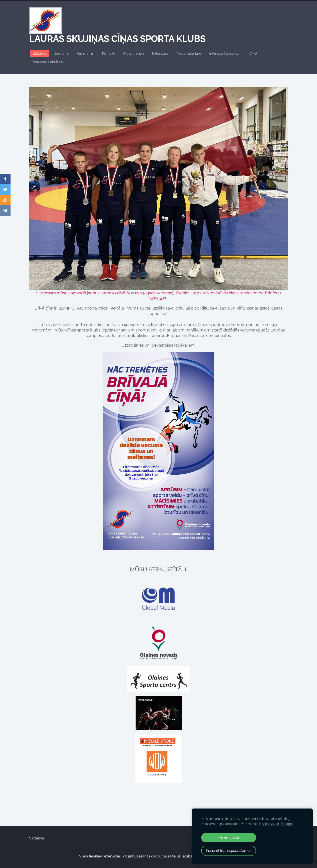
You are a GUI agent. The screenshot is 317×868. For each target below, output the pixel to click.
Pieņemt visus (229, 837)
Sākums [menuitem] (39, 53)
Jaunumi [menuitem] (61, 53)
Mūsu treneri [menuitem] (133, 53)
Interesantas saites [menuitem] (224, 53)
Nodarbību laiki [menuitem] (189, 53)
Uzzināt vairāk (269, 824)
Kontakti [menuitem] (108, 53)
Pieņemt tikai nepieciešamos (229, 851)
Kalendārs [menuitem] (160, 53)
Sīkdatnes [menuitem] (37, 838)
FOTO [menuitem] (252, 53)
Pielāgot (287, 824)
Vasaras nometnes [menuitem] (48, 62)
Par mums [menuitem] (85, 53)
